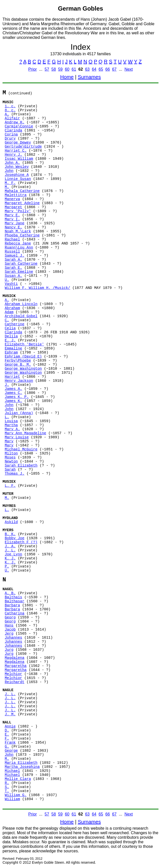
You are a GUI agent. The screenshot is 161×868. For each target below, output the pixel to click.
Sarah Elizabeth (21, 466)
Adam (9, 312)
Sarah (10, 470)
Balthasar (15, 601)
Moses (10, 457)
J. (7, 385)
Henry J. (14, 155)
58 (54, 69)
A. (7, 114)
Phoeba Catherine (22, 235)
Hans (9, 626)
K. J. (10, 558)
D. (7, 730)
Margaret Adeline (22, 203)
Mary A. (12, 429)
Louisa (11, 421)
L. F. (10, 486)
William (12, 799)
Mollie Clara (18, 779)
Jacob (10, 630)
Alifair (12, 118)
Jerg (9, 634)
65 (101, 69)
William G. (16, 795)
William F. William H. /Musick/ (38, 288)
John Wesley (17, 167)
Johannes (14, 638)
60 (67, 69)
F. (7, 739)
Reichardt (15, 682)
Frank (10, 743)
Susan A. (14, 276)
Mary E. (12, 215)
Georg (10, 617)
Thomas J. (15, 474)
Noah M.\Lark (18, 231)
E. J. (10, 340)
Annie (10, 726)
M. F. (10, 183)
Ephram (11, 352)
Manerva (12, 199)
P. (7, 566)
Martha (11, 425)
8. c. (10, 110)
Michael (12, 771)
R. (7, 783)
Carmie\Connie (19, 126)
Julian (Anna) (19, 413)
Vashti (11, 284)
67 (114, 69)
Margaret (14, 207)
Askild (11, 522)
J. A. (10, 546)
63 (87, 69)
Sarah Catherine (21, 264)
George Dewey (18, 143)
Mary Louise (17, 437)
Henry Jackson (19, 381)
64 (94, 69)
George (11, 751)
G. (7, 747)
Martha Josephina (22, 767)
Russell (12, 252)
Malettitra (16, 195)
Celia (10, 328)
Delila (11, 336)
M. (7, 187)
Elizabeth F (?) (21, 542)
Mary (9, 441)
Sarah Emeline (19, 272)
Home (67, 77)
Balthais (14, 597)
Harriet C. (16, 151)
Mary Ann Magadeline (26, 433)
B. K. (10, 534)
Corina (11, 134)
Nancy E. (14, 227)
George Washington (23, 369)
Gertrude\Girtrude (23, 147)
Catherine (15, 324)
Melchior (14, 674)
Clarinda (14, 130)
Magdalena (15, 658)
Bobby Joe (15, 538)
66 (108, 69)
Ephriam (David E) (23, 357)
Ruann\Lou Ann (19, 248)
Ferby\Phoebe (18, 361)
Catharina (15, 613)
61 (74, 69)
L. (7, 417)
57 (47, 69)
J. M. (10, 714)
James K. (14, 401)
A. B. (10, 593)
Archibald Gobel (21, 316)
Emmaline (14, 348)
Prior (33, 69)
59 (60, 69)
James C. (14, 393)
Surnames (89, 77)
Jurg (9, 650)
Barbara (12, 605)
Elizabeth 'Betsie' (24, 344)
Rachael (12, 239)
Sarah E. (14, 268)
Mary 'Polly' (18, 211)
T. (7, 791)
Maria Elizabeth (21, 763)
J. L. (10, 550)
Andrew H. (15, 122)
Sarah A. (14, 260)
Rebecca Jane (18, 243)
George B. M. (18, 365)
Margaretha (16, 666)
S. (7, 787)
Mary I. (12, 219)
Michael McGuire (21, 449)
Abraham (12, 308)
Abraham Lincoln (21, 304)
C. (7, 320)
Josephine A (17, 175)
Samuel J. (15, 256)
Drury (10, 139)
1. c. (10, 106)
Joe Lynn (14, 554)
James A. (14, 389)
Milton (11, 453)
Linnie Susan (18, 179)
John (9, 171)
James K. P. (17, 397)
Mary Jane (15, 223)
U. (7, 280)
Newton (11, 462)
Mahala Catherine (22, 191)
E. (7, 735)
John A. (12, 163)
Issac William (19, 159)
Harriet (12, 377)
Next (129, 69)
